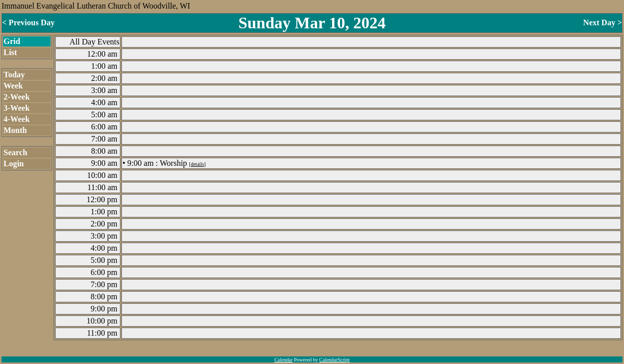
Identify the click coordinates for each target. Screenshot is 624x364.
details (197, 164)
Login (14, 164)
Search (15, 152)
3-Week (17, 108)
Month (15, 130)
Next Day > (602, 22)
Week (13, 86)
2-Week (17, 97)
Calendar (283, 360)
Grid (12, 41)
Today (14, 75)
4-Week (17, 119)
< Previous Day (28, 22)
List (10, 52)
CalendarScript (335, 360)
